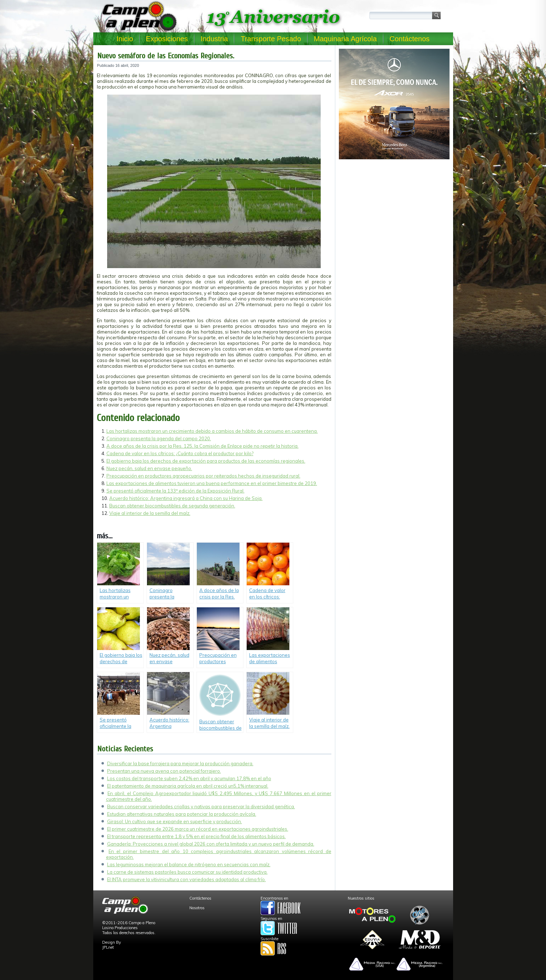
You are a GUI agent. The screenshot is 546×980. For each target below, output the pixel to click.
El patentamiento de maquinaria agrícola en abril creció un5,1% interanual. (188, 786)
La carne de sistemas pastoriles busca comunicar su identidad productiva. (187, 872)
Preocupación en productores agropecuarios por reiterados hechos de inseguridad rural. (203, 476)
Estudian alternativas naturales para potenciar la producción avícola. (182, 814)
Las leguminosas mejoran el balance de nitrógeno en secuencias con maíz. (189, 864)
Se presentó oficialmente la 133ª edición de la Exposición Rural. (175, 491)
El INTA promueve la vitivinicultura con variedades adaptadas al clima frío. (187, 879)
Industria (214, 39)
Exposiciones (167, 39)
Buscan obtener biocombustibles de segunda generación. (172, 506)
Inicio (125, 39)
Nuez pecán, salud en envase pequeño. (149, 468)
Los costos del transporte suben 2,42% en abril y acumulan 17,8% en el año (189, 778)
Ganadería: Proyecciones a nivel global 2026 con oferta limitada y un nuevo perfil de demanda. (211, 844)
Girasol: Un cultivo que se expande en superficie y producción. (175, 821)
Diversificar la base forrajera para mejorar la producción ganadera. (180, 763)
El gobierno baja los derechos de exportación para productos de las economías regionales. (206, 461)
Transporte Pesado (271, 39)
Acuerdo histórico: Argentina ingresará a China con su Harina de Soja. (186, 498)
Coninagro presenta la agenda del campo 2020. (159, 438)
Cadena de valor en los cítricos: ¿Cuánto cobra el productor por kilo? (180, 453)
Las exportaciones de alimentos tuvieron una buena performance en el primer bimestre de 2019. (212, 483)
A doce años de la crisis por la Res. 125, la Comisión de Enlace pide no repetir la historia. (203, 446)
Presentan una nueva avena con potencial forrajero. (164, 771)
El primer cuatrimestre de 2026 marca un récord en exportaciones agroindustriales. (198, 829)
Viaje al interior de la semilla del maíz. (150, 513)
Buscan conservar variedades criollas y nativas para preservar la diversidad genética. (201, 806)
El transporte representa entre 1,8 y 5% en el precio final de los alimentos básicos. (196, 836)
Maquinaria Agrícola (345, 39)
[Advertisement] (394, 212)
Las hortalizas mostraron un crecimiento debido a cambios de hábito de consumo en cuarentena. (212, 431)
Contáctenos (410, 39)
